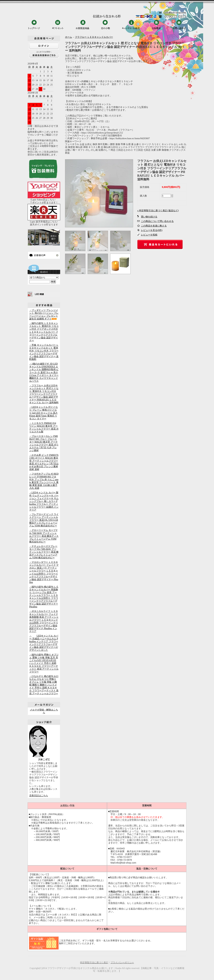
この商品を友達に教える (154, 226)
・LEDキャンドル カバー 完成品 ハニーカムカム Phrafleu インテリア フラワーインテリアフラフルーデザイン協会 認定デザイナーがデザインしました (44, 643)
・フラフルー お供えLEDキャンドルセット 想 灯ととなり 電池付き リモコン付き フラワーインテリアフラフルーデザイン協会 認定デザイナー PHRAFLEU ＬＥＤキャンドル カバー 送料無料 (44, 394)
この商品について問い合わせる (157, 221)
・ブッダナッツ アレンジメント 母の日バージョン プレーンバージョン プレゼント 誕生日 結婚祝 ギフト (44, 315)
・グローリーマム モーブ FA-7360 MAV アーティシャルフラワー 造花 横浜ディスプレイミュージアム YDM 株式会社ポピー (44, 536)
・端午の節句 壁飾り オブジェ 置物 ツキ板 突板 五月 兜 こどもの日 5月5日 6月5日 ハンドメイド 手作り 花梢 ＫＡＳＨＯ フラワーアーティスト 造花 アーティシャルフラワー (44, 663)
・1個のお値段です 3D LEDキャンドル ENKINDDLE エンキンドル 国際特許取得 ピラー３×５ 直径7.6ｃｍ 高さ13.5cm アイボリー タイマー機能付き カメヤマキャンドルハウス (44, 372)
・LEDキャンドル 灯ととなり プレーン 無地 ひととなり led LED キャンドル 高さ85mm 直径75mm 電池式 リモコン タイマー (44, 413)
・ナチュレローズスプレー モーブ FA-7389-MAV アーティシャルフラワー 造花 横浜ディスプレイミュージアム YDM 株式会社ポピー (44, 552)
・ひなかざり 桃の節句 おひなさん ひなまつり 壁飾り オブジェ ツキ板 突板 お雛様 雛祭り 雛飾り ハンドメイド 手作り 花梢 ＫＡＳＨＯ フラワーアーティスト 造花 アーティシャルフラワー (44, 685)
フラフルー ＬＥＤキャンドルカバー (94, 37)
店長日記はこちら (39, 796)
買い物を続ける (149, 217)
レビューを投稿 (149, 235)
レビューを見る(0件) (152, 230)
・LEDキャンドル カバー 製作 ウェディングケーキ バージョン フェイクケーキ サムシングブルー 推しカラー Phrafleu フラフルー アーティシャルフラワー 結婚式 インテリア (44, 501)
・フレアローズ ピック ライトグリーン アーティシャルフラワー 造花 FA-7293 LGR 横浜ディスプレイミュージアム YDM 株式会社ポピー (44, 520)
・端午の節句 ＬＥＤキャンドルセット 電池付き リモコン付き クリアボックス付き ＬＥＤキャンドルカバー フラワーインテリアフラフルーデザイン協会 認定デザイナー (44, 332)
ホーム (69, 37)
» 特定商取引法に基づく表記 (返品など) (158, 211)
